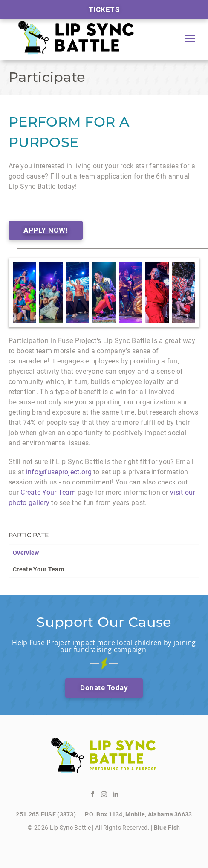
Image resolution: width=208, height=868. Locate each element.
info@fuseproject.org (59, 472)
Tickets (104, 9)
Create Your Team (38, 569)
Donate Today (104, 688)
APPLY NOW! (46, 230)
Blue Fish (167, 828)
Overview (26, 553)
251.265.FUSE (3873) (46, 814)
